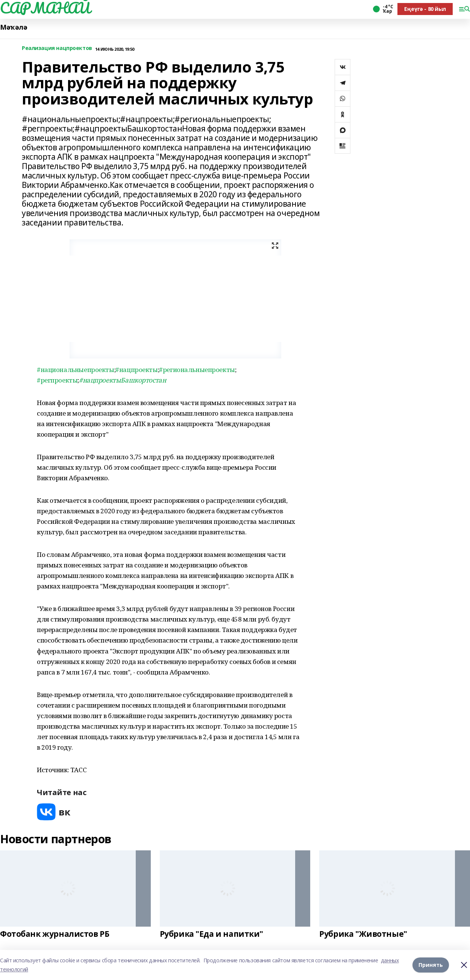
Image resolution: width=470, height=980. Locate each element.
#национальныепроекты (76, 370)
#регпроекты (57, 380)
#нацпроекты (136, 370)
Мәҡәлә (14, 27)
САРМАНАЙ (45, 8)
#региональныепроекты (197, 370)
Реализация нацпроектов (57, 48)
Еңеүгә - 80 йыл (425, 9)
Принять (431, 965)
